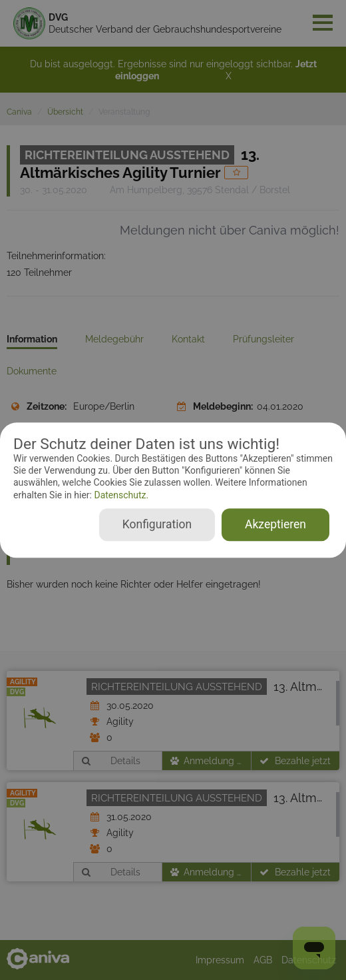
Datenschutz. (120, 495)
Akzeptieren (275, 524)
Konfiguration (157, 524)
